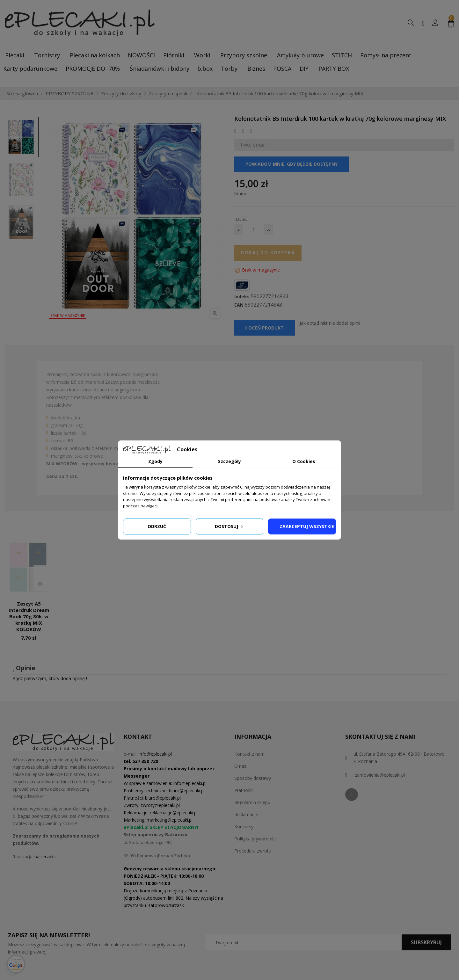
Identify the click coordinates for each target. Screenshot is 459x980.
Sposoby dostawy (253, 778)
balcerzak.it (46, 857)
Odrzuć (157, 526)
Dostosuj (229, 526)
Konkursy (244, 827)
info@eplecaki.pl (155, 754)
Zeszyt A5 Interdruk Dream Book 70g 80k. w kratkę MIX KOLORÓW (29, 616)
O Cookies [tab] (304, 461)
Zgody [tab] (155, 461)
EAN (239, 305)
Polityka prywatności (255, 839)
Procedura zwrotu (253, 851)
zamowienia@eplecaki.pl (380, 775)
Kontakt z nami (250, 754)
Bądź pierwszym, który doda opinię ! (50, 678)
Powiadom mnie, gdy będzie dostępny (291, 164)
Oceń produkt (265, 328)
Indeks (242, 297)
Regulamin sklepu (252, 802)
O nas (240, 766)
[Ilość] (253, 230)
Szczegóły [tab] (229, 461)
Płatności (244, 790)
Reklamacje (246, 814)
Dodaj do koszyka (268, 253)
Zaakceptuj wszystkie (307, 526)
